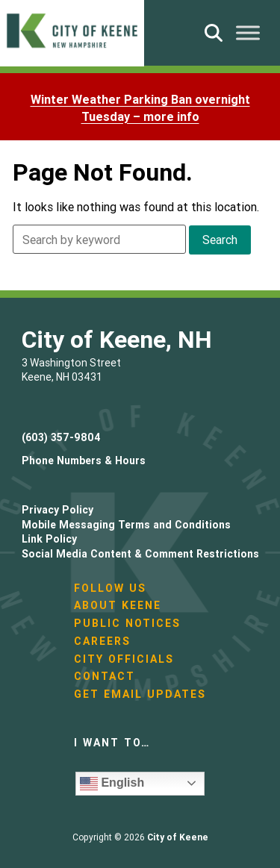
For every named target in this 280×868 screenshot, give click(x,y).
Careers (102, 641)
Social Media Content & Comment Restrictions (140, 554)
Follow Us (110, 588)
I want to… (112, 743)
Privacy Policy (57, 510)
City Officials (124, 659)
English (112, 784)
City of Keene (178, 837)
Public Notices (127, 623)
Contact (105, 676)
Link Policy (49, 539)
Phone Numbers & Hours (84, 460)
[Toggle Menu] (248, 32)
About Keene (118, 605)
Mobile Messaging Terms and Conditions (126, 525)
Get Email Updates (140, 694)
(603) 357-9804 (61, 437)
